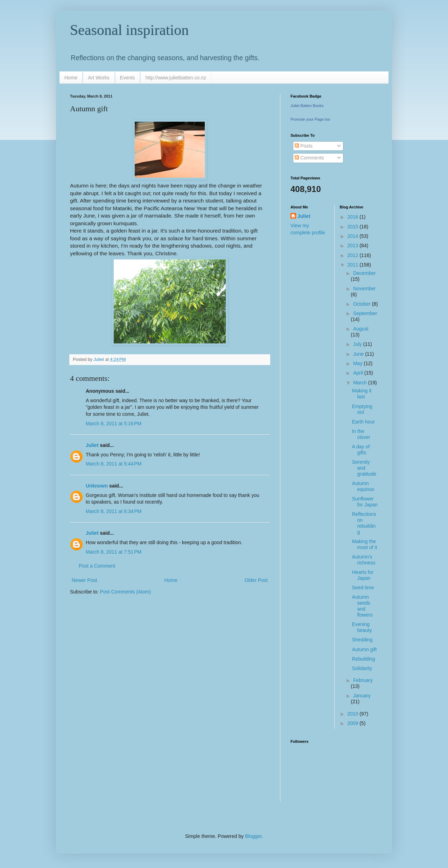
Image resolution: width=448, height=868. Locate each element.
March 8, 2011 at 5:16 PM (114, 424)
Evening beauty (362, 627)
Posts (304, 146)
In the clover (361, 434)
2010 (353, 714)
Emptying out (362, 409)
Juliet (92, 445)
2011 (353, 265)
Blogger (253, 836)
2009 (353, 723)
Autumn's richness (363, 560)
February (363, 680)
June (359, 354)
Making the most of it (364, 544)
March (361, 383)
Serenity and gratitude (364, 468)
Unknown (97, 486)
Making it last (362, 394)
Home (71, 78)
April (359, 373)
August (361, 329)
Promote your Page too (310, 119)
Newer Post (84, 580)
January (362, 696)
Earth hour (363, 422)
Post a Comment (97, 566)
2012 (353, 255)
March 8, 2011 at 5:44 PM (114, 464)
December (365, 273)
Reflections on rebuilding (364, 523)
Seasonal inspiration (129, 30)
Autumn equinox (363, 486)
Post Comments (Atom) (125, 592)
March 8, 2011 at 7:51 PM (114, 552)
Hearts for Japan (362, 575)
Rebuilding (363, 659)
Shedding (362, 640)
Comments (309, 158)
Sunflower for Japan (365, 502)
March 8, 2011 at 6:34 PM (114, 511)
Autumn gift (364, 649)
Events (128, 78)
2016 (353, 217)
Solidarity (362, 668)
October (363, 304)
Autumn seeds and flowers (362, 606)
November (365, 289)
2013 (353, 246)
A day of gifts (361, 450)
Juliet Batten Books (307, 106)
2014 (353, 236)
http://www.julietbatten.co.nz (176, 78)
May (358, 363)
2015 (353, 227)
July (358, 344)
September (365, 313)
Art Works (99, 78)
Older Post (256, 580)
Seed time (363, 588)
